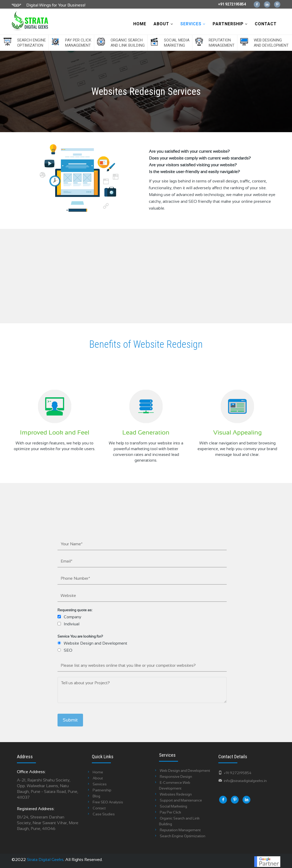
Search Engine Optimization (31, 43)
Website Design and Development (96, 643)
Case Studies (104, 814)
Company (72, 617)
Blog (96, 796)
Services (193, 24)
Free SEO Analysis (108, 802)
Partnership (230, 24)
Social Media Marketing (177, 43)
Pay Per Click (170, 812)
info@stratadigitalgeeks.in (245, 781)
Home (140, 24)
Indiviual (72, 624)
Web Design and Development (185, 771)
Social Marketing (173, 806)
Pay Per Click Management (78, 43)
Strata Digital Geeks (45, 860)
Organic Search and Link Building (128, 43)
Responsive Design (176, 777)
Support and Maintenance (181, 800)
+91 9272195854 (232, 4)
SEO (68, 650)
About (163, 24)
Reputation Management (222, 43)
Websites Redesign (176, 794)
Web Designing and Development (271, 43)
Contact (266, 24)
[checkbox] (59, 617)
